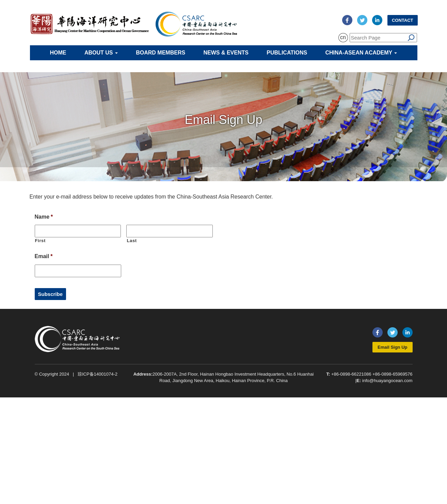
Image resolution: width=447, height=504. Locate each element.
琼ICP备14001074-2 (98, 374)
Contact (403, 20)
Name (44, 217)
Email (44, 256)
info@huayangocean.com (387, 381)
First (41, 241)
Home (58, 53)
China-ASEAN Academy (361, 53)
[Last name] (170, 231)
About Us (101, 53)
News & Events (226, 53)
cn (343, 37)
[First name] (78, 231)
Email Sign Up (392, 347)
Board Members (161, 53)
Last (132, 241)
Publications (287, 53)
